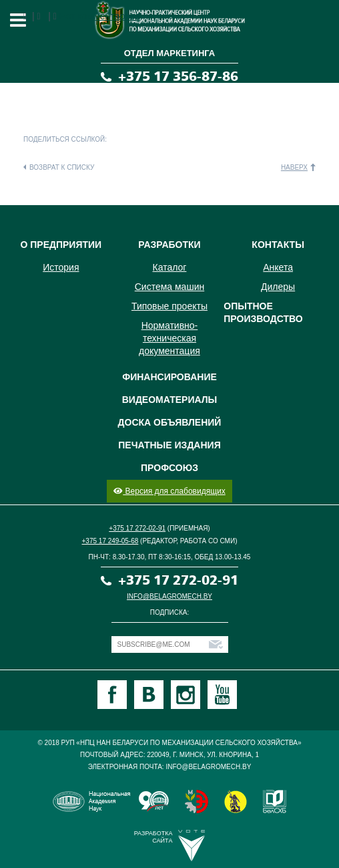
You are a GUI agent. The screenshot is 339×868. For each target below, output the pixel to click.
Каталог (170, 267)
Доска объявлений (170, 422)
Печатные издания (169, 445)
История (61, 267)
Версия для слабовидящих (169, 491)
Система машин (169, 287)
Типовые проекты (169, 306)
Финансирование (169, 377)
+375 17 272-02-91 (137, 528)
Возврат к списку (62, 167)
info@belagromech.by (169, 596)
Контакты (278, 245)
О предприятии (61, 245)
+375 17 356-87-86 (178, 77)
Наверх (294, 167)
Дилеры (278, 287)
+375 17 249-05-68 (110, 541)
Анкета (278, 267)
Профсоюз (169, 468)
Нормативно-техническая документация (169, 338)
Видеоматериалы (170, 400)
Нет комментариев (100, 16)
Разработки (169, 245)
